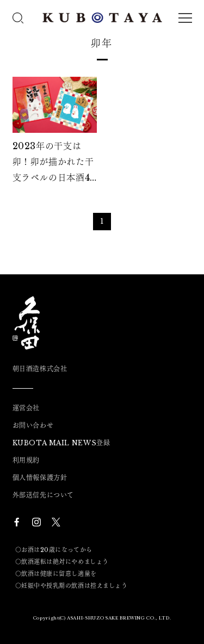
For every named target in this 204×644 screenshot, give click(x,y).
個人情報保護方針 (40, 478)
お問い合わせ (33, 426)
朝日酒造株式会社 (40, 369)
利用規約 (26, 461)
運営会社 (26, 408)
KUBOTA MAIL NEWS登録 (61, 443)
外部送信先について (43, 495)
